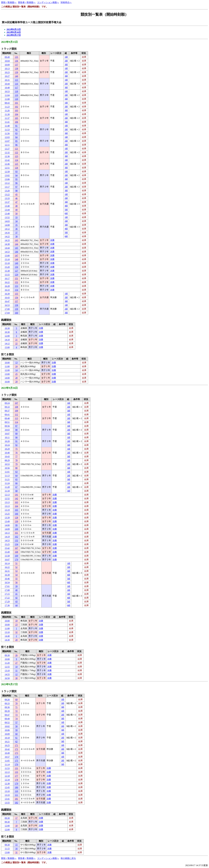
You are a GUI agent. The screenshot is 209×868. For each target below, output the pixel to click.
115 (16, 80)
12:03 (7, 137)
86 (16, 145)
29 (16, 382)
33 (16, 217)
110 (16, 791)
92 (16, 445)
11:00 (7, 366)
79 (16, 464)
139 (16, 72)
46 (16, 198)
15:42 (7, 548)
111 (16, 795)
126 (16, 168)
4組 (66, 206)
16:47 (7, 301)
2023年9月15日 (14, 29)
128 (16, 518)
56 (16, 582)
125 (16, 164)
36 (16, 229)
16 (16, 849)
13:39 (7, 518)
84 (16, 137)
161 (16, 533)
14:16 (7, 233)
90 (16, 437)
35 (16, 225)
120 (16, 99)
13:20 (7, 191)
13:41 (7, 799)
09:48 (7, 418)
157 (16, 301)
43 (16, 602)
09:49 (7, 57)
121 (16, 149)
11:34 (7, 491)
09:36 (7, 707)
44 (16, 605)
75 (16, 449)
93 (16, 172)
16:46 (7, 579)
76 (16, 453)
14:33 (7, 240)
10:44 (7, 84)
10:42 (7, 749)
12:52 (7, 498)
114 (16, 422)
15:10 (7, 259)
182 (16, 803)
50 (16, 214)
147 (16, 256)
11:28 (7, 487)
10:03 (7, 430)
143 (16, 240)
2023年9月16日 (14, 32)
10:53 (7, 91)
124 (16, 160)
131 (16, 768)
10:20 (7, 441)
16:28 (7, 286)
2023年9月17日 (14, 35)
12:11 (7, 145)
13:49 (7, 521)
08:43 (7, 103)
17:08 (7, 590)
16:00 (7, 382)
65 (16, 479)
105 (16, 118)
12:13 (7, 495)
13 (16, 363)
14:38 (7, 244)
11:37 (7, 118)
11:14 (7, 764)
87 (16, 426)
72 (16, 711)
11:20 (7, 663)
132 (16, 540)
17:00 (7, 309)
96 (16, 183)
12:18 (7, 776)
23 (16, 625)
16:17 (7, 278)
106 (16, 122)
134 (16, 544)
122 (16, 152)
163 (16, 502)
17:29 (7, 602)
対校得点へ (66, 2)
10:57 (7, 757)
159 (16, 309)
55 (16, 579)
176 (16, 764)
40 (16, 590)
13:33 (7, 198)
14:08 (7, 225)
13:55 (7, 803)
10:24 (7, 445)
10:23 (7, 72)
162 (16, 537)
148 (16, 259)
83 (16, 133)
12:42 (7, 160)
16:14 (7, 563)
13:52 (7, 217)
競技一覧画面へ (9, 2)
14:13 (7, 533)
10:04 (7, 61)
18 (16, 826)
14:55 (7, 674)
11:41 (7, 122)
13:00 (7, 374)
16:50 (7, 678)
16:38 (7, 575)
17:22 (7, 598)
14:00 (7, 378)
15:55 (7, 275)
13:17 (7, 187)
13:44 (7, 210)
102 (16, 107)
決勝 (52, 240)
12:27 (7, 149)
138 (16, 69)
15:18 (7, 263)
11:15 (7, 849)
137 (16, 65)
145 (16, 248)
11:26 (7, 110)
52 (16, 567)
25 (16, 374)
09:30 (7, 655)
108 (16, 407)
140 (16, 76)
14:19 (7, 537)
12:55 (7, 667)
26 (16, 655)
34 (16, 221)
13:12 (7, 183)
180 (16, 787)
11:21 (7, 479)
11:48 (7, 126)
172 (16, 749)
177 (16, 776)
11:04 (7, 95)
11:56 (7, 133)
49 (16, 210)
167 (16, 548)
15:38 (7, 271)
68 (16, 491)
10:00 (7, 363)
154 (16, 290)
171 (16, 745)
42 (16, 598)
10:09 (7, 65)
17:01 (7, 586)
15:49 (7, 552)
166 (16, 514)
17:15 (7, 594)
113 (16, 418)
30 (16, 678)
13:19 (7, 510)
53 (16, 571)
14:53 (7, 252)
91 (16, 441)
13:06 (7, 179)
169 (16, 556)
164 (16, 506)
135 (16, 57)
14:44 (7, 248)
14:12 (7, 229)
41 (16, 594)
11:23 (7, 107)
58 (16, 726)
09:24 (7, 403)
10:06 (7, 730)
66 (16, 483)
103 (16, 110)
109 (16, 411)
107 (16, 403)
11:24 (7, 483)
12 (16, 674)
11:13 (7, 476)
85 (16, 141)
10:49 (7, 753)
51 (16, 563)
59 (16, 730)
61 (16, 738)
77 (16, 456)
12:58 (7, 172)
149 (16, 263)
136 (16, 61)
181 (16, 799)
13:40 (7, 206)
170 (16, 560)
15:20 (7, 267)
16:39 (7, 294)
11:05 (7, 761)
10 (16, 667)
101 (16, 103)
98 (16, 191)
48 (16, 206)
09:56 (7, 426)
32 (16, 632)
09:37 (7, 411)
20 (16, 640)
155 (16, 294)
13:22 (7, 194)
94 (16, 175)
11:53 (7, 130)
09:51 (7, 422)
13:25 (7, 514)
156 (16, 298)
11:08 (7, 99)
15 (16, 845)
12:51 (7, 168)
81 (16, 126)
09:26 (7, 700)
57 (16, 722)
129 (16, 275)
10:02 (7, 726)
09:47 (7, 715)
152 (16, 282)
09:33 (7, 407)
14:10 (7, 340)
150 (16, 267)
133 (16, 772)
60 (16, 734)
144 (16, 244)
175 (16, 761)
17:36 (7, 605)
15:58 (7, 556)
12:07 (7, 141)
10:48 (7, 88)
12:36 (7, 156)
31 (16, 852)
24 (16, 366)
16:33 (7, 290)
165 (16, 510)
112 (16, 415)
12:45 (7, 787)
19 (16, 621)
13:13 (7, 502)
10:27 (7, 76)
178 (16, 780)
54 (16, 575)
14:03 (7, 221)
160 (16, 313)
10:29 (7, 449)
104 (16, 114)
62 (16, 742)
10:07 (7, 434)
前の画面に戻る (68, 858)
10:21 (7, 742)
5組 (66, 210)
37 (16, 233)
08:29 (7, 460)
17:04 (7, 313)
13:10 (7, 632)
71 (16, 707)
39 (16, 586)
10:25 (7, 745)
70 (16, 703)
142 (16, 498)
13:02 (7, 175)
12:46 (7, 164)
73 (16, 715)
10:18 (7, 738)
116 (16, 84)
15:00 (7, 256)
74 (16, 719)
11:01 (7, 472)
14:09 (7, 529)
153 (16, 286)
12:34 (7, 780)
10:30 (7, 328)
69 (16, 700)
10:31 (7, 80)
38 (16, 236)
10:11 (7, 437)
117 (16, 88)
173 (16, 753)
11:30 (7, 114)
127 (16, 271)
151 (16, 278)
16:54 (7, 582)
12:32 (7, 152)
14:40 (7, 636)
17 (16, 818)
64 (16, 476)
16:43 (7, 298)
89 (16, 434)
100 (16, 529)
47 (16, 202)
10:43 (7, 456)
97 (16, 187)
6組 (66, 213)
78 (16, 460)
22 (16, 343)
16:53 (7, 305)
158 (16, 305)
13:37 (7, 202)
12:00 (7, 336)
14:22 (7, 236)
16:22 (7, 282)
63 (16, 472)
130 (16, 521)
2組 (66, 61)
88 (16, 430)
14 (16, 370)
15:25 (7, 544)
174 (16, 757)
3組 (66, 65)
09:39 (7, 711)
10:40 (7, 453)
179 (16, 784)
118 (16, 91)
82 (16, 130)
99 (16, 525)
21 (16, 340)
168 (16, 552)
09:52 (7, 722)
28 (16, 378)
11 (16, 671)
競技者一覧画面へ (27, 2)
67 (16, 487)
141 (16, 495)
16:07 (7, 560)
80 (16, 468)
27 (16, 663)
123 (16, 156)
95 (16, 179)
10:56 (7, 468)
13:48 (7, 214)
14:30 (7, 640)
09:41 (7, 415)
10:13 (7, 69)
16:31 (7, 571)
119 (16, 95)
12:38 (7, 784)
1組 (66, 57)
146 (16, 252)
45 (16, 194)
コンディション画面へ (48, 2)
